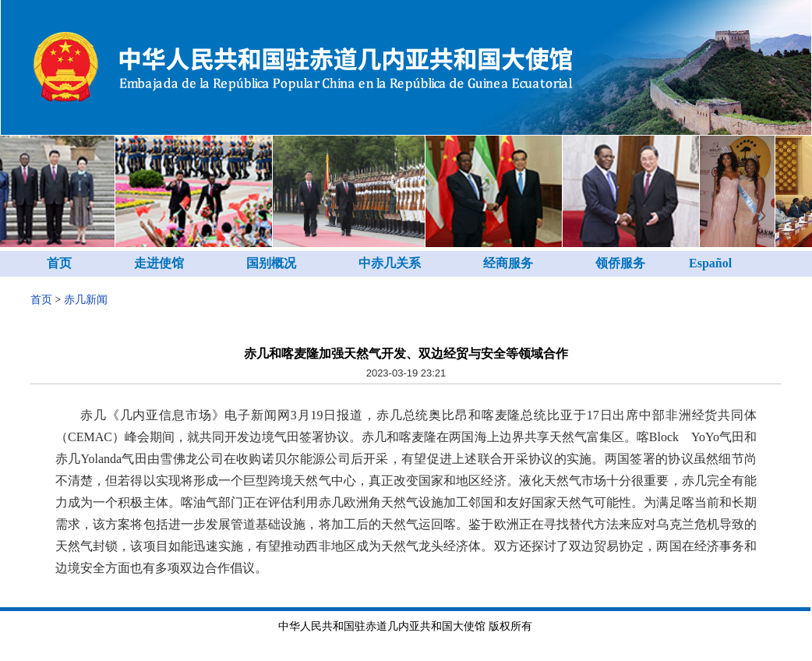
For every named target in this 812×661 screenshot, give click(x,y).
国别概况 (271, 263)
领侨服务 (620, 263)
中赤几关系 (390, 263)
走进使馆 (159, 263)
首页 (59, 263)
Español (710, 263)
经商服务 (508, 263)
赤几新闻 (86, 300)
